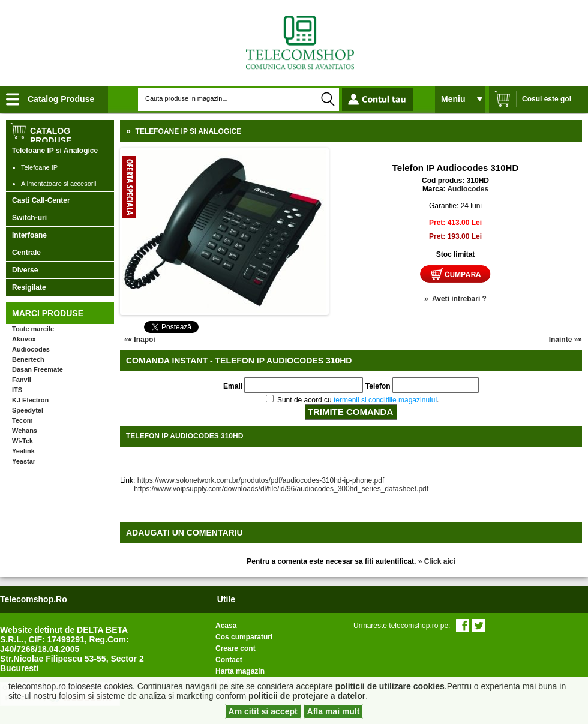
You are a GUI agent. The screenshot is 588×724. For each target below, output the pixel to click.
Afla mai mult (334, 711)
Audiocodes (31, 349)
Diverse (25, 270)
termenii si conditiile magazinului (385, 400)
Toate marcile (33, 329)
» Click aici (437, 561)
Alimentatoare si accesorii (58, 184)
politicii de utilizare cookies (390, 686)
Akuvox (24, 339)
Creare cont (235, 648)
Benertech (28, 359)
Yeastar (24, 461)
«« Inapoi (140, 340)
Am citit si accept (263, 711)
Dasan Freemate (37, 369)
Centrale (26, 253)
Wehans (25, 431)
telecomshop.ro (34, 599)
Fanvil (22, 380)
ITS (17, 390)
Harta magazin (240, 671)
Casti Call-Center (41, 200)
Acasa (226, 626)
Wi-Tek (22, 441)
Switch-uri (29, 218)
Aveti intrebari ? (459, 299)
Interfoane (29, 235)
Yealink (23, 451)
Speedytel (28, 410)
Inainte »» (565, 340)
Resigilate (29, 287)
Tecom (22, 420)
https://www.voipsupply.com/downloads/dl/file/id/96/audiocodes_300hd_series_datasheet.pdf (274, 489)
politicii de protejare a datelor (307, 696)
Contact (229, 660)
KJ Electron (30, 400)
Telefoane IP (39, 167)
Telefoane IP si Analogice (55, 151)
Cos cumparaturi (244, 637)
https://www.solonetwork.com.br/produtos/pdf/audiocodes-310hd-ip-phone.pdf (261, 480)
